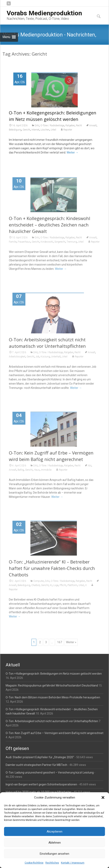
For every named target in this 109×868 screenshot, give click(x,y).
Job (37, 359)
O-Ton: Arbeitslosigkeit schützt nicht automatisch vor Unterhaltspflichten (52, 721)
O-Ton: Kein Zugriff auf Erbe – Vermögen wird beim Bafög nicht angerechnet (55, 733)
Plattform (72, 588)
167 (60, 642)
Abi (90, 468)
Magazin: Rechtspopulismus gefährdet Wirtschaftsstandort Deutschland (52, 685)
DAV (37, 125)
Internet (35, 130)
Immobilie (46, 473)
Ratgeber (70, 125)
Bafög (21, 473)
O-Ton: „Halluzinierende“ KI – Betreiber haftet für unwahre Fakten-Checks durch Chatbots (52, 571)
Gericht (26, 130)
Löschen (45, 130)
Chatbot (36, 588)
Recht (79, 125)
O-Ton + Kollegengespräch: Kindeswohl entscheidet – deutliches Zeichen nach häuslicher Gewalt (50, 227)
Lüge (56, 588)
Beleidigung (15, 130)
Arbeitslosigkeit (17, 359)
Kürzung (45, 359)
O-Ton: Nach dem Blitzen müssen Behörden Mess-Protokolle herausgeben (53, 697)
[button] (103, 797)
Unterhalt (56, 359)
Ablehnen (55, 843)
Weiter (72, 152)
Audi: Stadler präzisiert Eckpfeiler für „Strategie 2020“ (40, 757)
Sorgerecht (60, 245)
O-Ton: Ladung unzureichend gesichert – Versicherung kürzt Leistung (50, 773)
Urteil (53, 130)
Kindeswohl (47, 245)
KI (51, 588)
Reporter (68, 130)
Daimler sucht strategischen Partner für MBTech (36, 765)
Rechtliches (52, 863)
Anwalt (93, 125)
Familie (13, 245)
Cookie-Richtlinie (34, 863)
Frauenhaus (24, 245)
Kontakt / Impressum (73, 863)
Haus (37, 473)
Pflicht (63, 588)
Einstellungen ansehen (55, 854)
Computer (39, 584)
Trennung (72, 245)
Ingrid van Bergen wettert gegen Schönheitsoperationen (41, 784)
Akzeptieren (55, 832)
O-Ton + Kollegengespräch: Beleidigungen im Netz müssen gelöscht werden (54, 674)
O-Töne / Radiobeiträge (52, 125)
